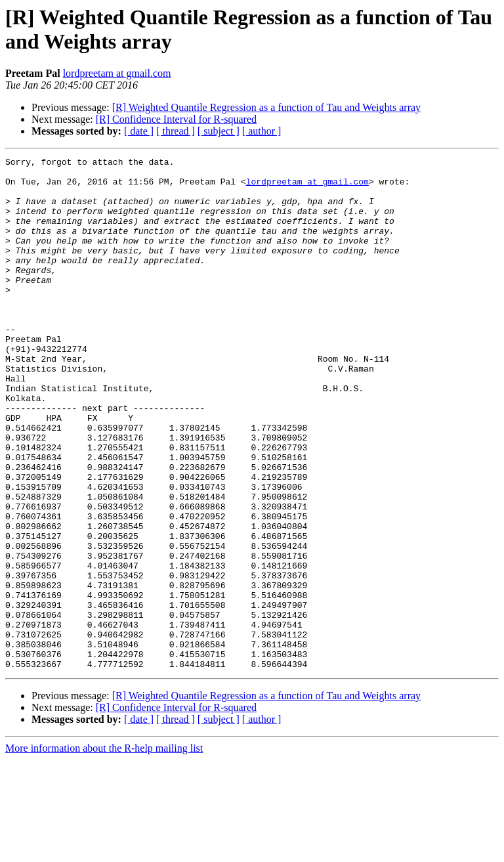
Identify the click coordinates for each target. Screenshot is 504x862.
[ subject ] (219, 131)
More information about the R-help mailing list (104, 851)
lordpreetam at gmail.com (117, 73)
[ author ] (262, 131)
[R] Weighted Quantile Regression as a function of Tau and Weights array (266, 107)
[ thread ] (176, 131)
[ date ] (139, 131)
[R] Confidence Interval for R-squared (176, 119)
